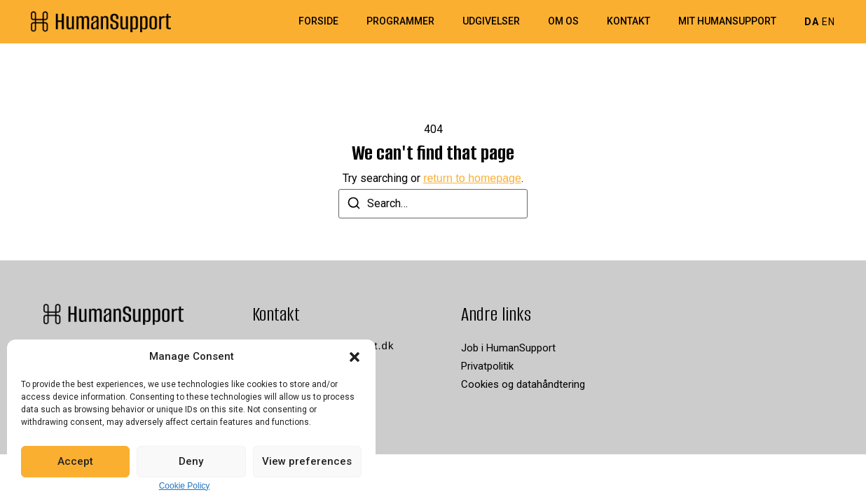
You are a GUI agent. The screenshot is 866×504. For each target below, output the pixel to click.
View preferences (307, 461)
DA (812, 22)
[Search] (354, 205)
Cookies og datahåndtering (523, 384)
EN (829, 22)
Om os (563, 21)
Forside (318, 21)
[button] (355, 357)
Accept (75, 461)
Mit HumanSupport (727, 21)
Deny (191, 461)
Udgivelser (491, 21)
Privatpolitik (487, 366)
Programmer (400, 21)
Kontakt (628, 21)
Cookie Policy (185, 486)
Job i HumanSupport (508, 348)
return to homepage (472, 178)
